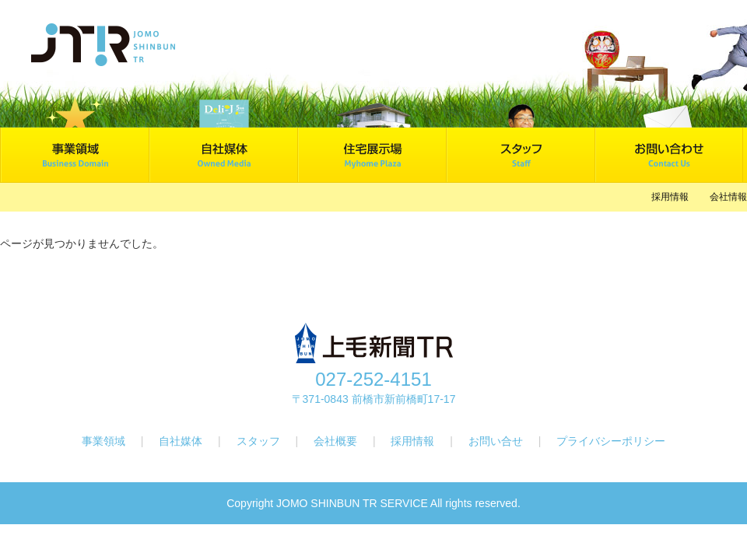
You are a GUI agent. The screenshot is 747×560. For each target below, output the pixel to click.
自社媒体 (182, 441)
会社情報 (728, 197)
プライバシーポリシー (611, 441)
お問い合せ (496, 441)
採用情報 (670, 197)
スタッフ (260, 441)
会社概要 (337, 441)
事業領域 (103, 441)
